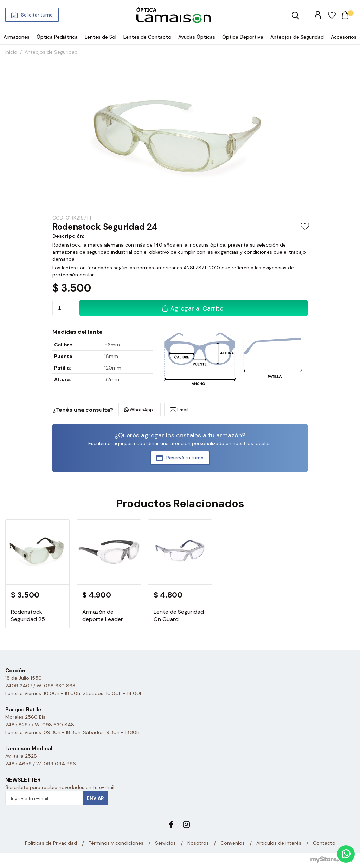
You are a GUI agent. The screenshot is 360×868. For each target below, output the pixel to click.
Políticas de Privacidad (51, 843)
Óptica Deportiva (243, 37)
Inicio (11, 52)
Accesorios (344, 37)
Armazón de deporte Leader (103, 615)
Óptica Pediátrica (57, 37)
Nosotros (198, 843)
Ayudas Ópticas (197, 37)
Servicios (165, 843)
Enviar (95, 798)
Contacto (324, 843)
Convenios (233, 843)
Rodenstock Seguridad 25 (28, 615)
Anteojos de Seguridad (297, 37)
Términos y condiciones (116, 843)
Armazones (17, 37)
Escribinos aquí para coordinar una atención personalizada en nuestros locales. (180, 443)
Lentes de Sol (101, 37)
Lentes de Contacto (147, 37)
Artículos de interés (279, 843)
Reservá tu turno (185, 458)
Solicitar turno (37, 15)
